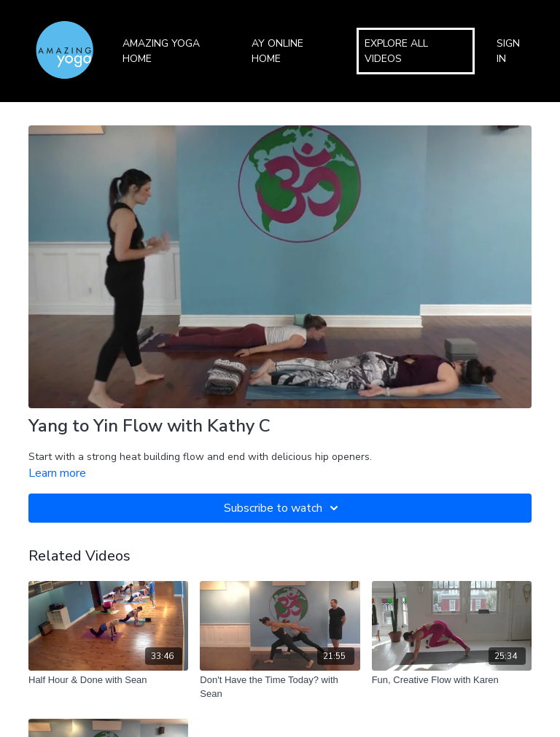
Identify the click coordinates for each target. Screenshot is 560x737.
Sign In (508, 51)
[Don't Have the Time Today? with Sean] (280, 687)
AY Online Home (277, 51)
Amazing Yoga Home (161, 51)
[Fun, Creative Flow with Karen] (452, 680)
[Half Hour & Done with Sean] (108, 680)
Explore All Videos (396, 51)
